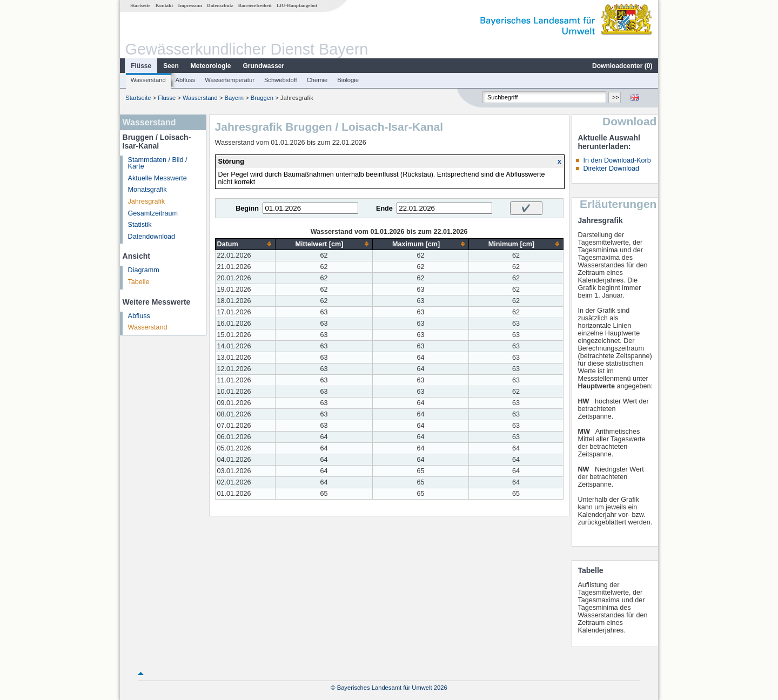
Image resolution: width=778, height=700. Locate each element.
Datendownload (152, 237)
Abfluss (186, 80)
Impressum (190, 5)
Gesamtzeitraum (153, 213)
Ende (384, 208)
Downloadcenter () (622, 66)
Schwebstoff (281, 80)
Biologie (348, 80)
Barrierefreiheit (255, 5)
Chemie (317, 80)
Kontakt (165, 5)
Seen (171, 66)
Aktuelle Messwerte (157, 178)
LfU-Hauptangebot (297, 5)
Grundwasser (264, 66)
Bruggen (262, 98)
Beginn (247, 208)
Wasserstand (148, 80)
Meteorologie (211, 66)
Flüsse (141, 66)
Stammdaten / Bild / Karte (158, 163)
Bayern (234, 98)
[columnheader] (245, 244)
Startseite (140, 5)
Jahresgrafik (147, 201)
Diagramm (144, 270)
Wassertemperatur (230, 80)
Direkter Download (611, 169)
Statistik (140, 225)
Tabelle (139, 282)
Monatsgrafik (147, 190)
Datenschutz (220, 5)
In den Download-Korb (617, 160)
